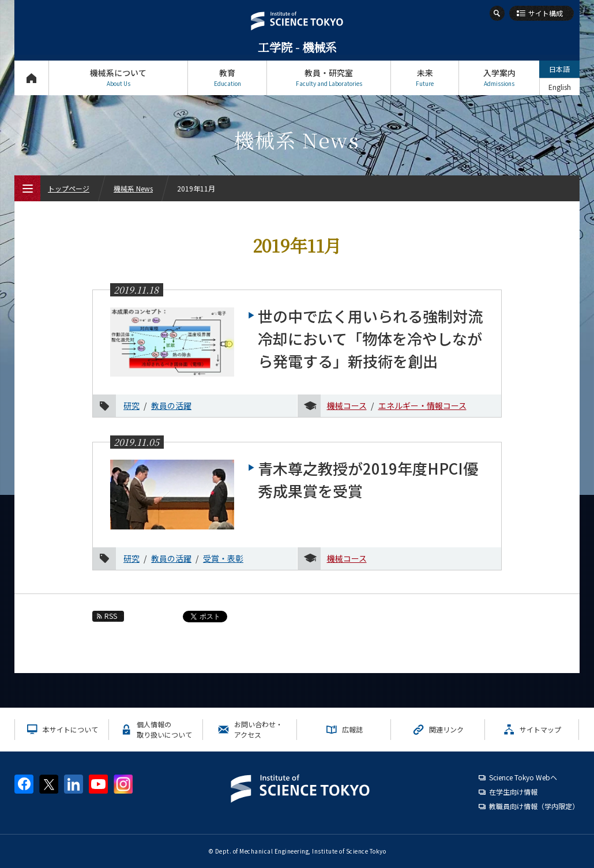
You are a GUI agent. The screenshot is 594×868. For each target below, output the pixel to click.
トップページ (31, 78)
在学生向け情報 (513, 792)
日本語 (559, 69)
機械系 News (133, 188)
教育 (227, 78)
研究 (131, 405)
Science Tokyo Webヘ (523, 777)
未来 (425, 78)
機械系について (118, 78)
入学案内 (499, 78)
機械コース (347, 405)
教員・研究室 (329, 78)
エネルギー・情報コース (422, 405)
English (560, 87)
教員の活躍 (171, 405)
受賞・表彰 (223, 558)
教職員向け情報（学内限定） (534, 806)
